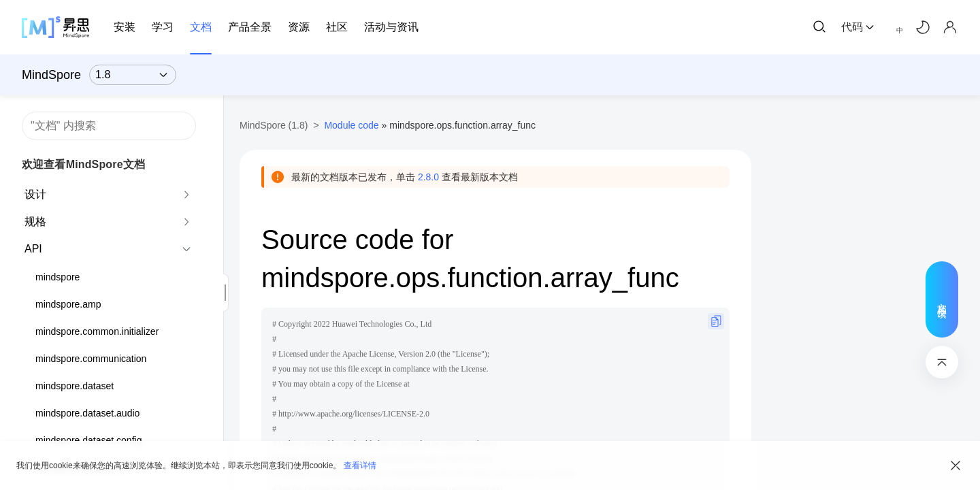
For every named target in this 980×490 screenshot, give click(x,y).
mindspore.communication (91, 359)
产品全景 (250, 27)
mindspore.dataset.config (88, 440)
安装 (125, 27)
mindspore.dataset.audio (87, 413)
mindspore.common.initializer (97, 331)
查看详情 (360, 465)
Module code (351, 125)
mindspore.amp (68, 304)
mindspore (58, 277)
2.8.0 (428, 177)
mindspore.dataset (75, 386)
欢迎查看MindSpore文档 (83, 164)
